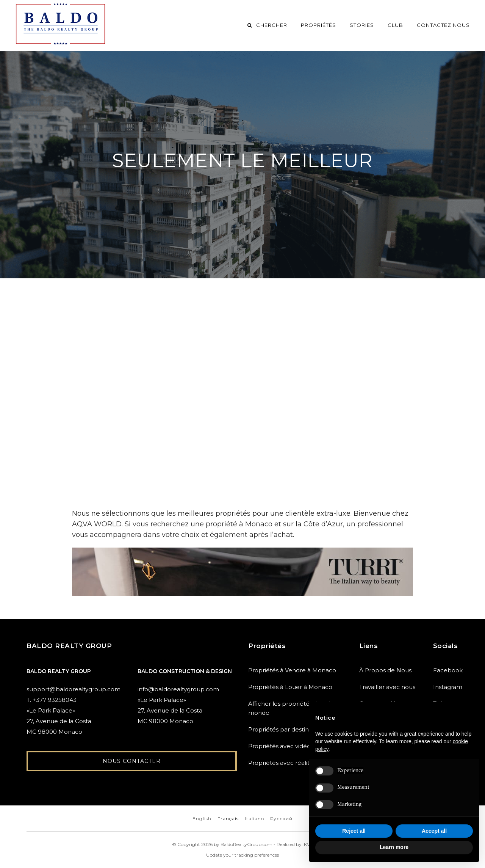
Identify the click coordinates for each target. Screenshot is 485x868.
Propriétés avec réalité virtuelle (293, 763)
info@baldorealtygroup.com (178, 689)
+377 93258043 (55, 700)
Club (395, 25)
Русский (281, 819)
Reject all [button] (354, 831)
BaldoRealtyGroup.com (246, 844)
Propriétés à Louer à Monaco (290, 687)
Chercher (267, 25)
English (202, 819)
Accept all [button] (434, 831)
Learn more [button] (394, 847)
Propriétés (318, 25)
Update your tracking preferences (242, 855)
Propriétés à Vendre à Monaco (292, 670)
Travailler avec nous (387, 687)
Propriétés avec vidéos (281, 746)
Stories (362, 25)
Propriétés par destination (286, 729)
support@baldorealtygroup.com (74, 689)
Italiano (254, 819)
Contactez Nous (443, 25)
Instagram (448, 687)
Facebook (448, 670)
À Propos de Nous (385, 670)
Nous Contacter (132, 763)
